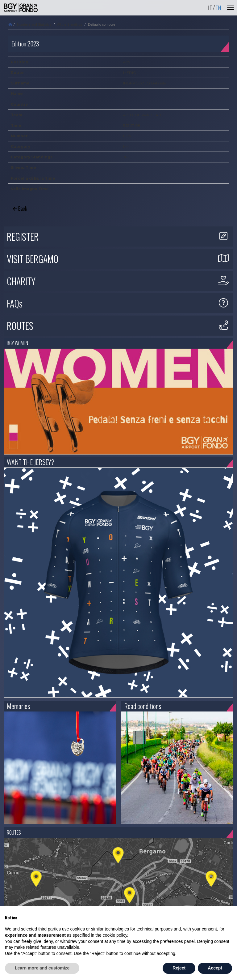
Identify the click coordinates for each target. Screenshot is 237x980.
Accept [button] (215, 968)
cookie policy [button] (115, 935)
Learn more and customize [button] (42, 968)
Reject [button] (179, 968)
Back (20, 208)
